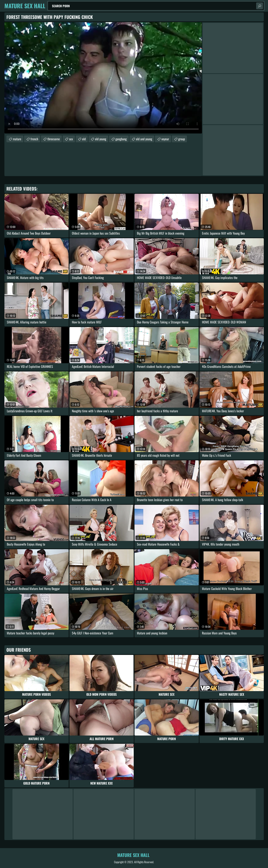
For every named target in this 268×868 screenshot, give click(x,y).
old (84, 139)
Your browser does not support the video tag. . (103, 78)
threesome (54, 139)
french (34, 139)
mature (17, 139)
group (182, 139)
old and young (144, 139)
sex (71, 139)
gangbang (121, 139)
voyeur (165, 139)
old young (101, 139)
